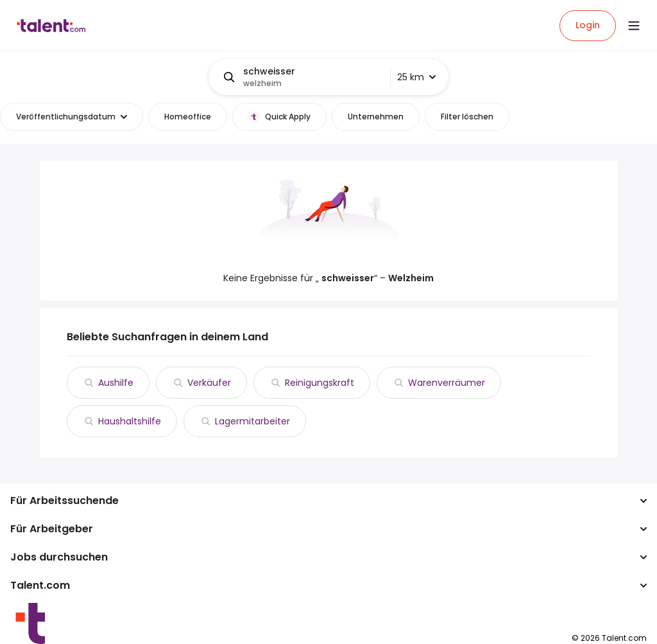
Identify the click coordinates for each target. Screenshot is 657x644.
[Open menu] (634, 26)
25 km (416, 77)
